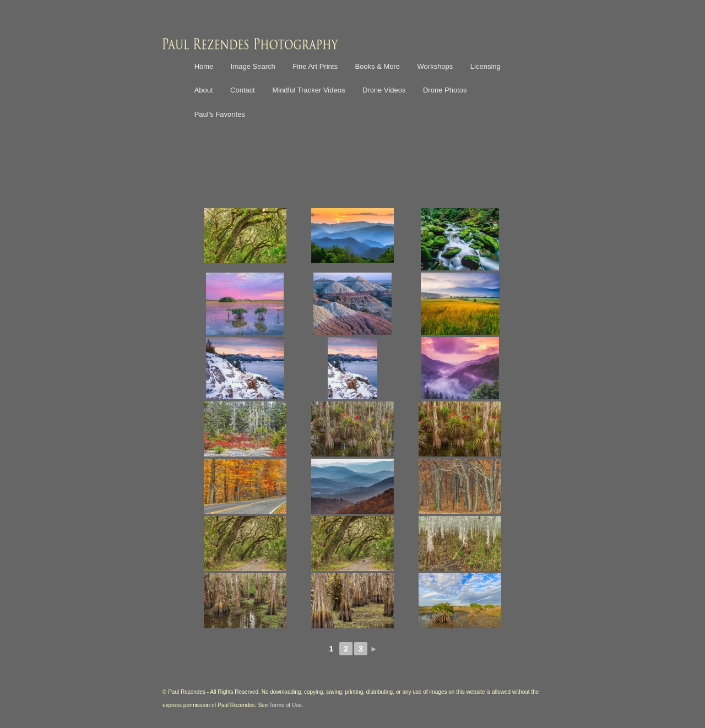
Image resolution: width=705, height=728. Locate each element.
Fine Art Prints (315, 66)
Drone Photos (445, 90)
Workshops (435, 66)
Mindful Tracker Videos (308, 90)
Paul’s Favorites (220, 114)
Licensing (486, 66)
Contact (243, 90)
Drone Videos (384, 90)
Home (204, 66)
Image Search (253, 66)
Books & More (377, 66)
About (204, 90)
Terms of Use (286, 705)
